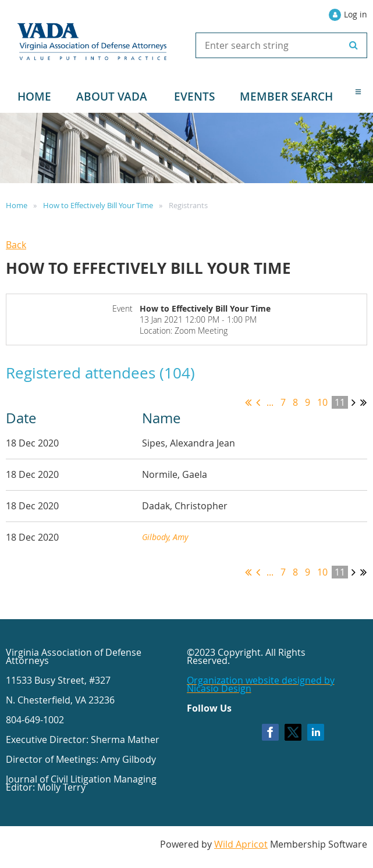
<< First (248, 402)
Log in (356, 14)
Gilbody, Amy (165, 537)
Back (16, 245)
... (270, 402)
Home (17, 205)
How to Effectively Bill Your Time (98, 205)
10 (322, 402)
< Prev (258, 402)
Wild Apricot (241, 844)
